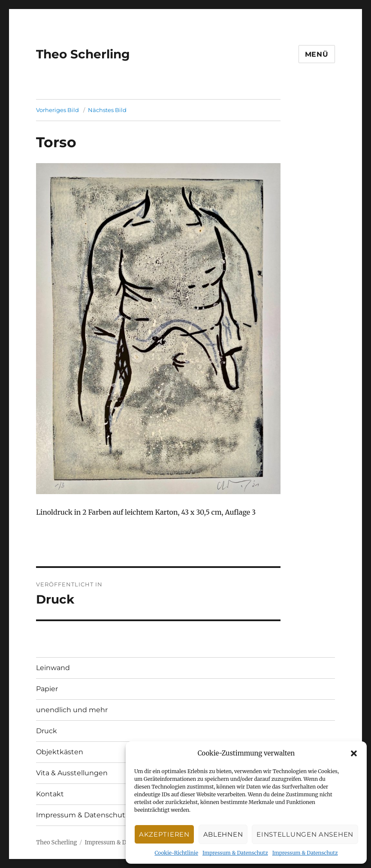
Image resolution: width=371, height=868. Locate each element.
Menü (317, 54)
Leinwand (53, 668)
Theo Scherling (83, 54)
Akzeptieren (164, 834)
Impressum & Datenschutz (235, 853)
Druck (47, 731)
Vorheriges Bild (57, 110)
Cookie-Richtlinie (176, 853)
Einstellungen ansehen (305, 834)
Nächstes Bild (107, 110)
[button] (354, 753)
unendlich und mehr (72, 710)
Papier (47, 689)
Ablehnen (223, 834)
